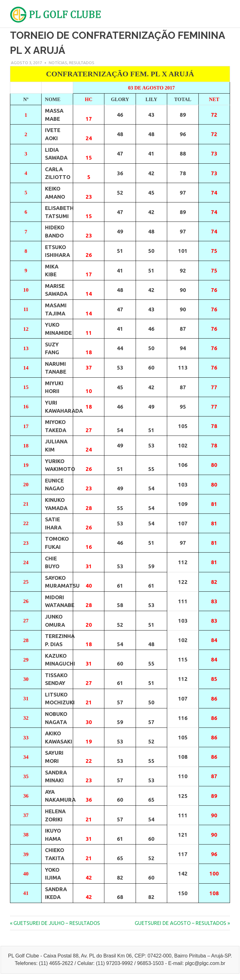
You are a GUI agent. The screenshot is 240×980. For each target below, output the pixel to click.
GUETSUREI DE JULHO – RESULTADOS (57, 923)
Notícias (58, 63)
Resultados (82, 63)
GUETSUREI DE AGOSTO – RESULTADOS (180, 923)
